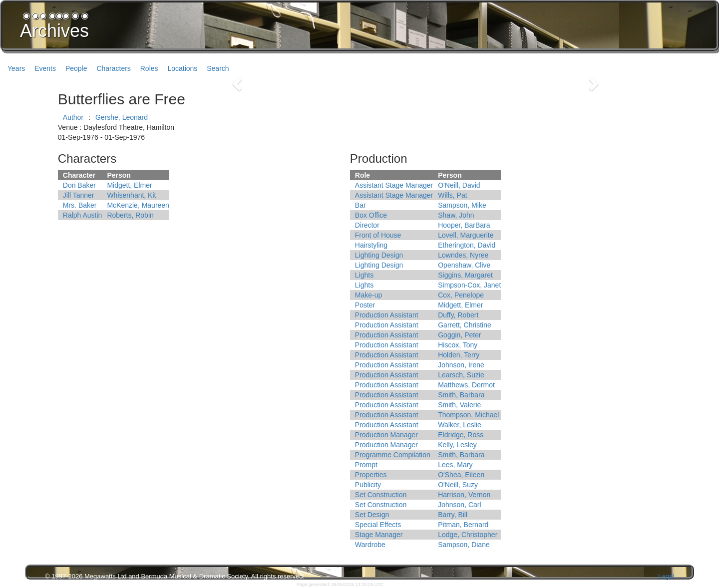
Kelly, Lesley (457, 445)
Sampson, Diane (464, 545)
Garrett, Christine (465, 325)
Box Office (371, 215)
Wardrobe (370, 545)
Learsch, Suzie (461, 375)
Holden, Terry (459, 355)
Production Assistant (387, 315)
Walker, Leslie (460, 425)
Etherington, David (467, 245)
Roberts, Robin (130, 215)
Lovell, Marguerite (466, 235)
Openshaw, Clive (464, 265)
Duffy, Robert (458, 315)
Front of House (378, 235)
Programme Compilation (393, 455)
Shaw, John (456, 215)
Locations (182, 68)
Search (218, 68)
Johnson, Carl (459, 505)
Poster (365, 305)
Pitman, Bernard (463, 525)
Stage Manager (379, 535)
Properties (371, 475)
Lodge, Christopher (468, 535)
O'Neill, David (459, 185)
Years (16, 68)
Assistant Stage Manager (394, 185)
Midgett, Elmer (129, 185)
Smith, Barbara (461, 395)
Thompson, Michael (468, 415)
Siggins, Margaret (465, 275)
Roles (149, 68)
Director (367, 225)
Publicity (368, 485)
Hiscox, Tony (458, 345)
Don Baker (79, 185)
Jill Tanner (79, 195)
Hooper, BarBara (464, 225)
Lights (364, 275)
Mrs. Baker (80, 205)
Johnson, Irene (461, 365)
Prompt (366, 465)
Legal (666, 576)
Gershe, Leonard (122, 117)
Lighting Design (379, 255)
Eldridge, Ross (461, 435)
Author (73, 117)
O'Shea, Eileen (461, 475)
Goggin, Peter (459, 335)
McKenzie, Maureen (138, 205)
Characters (113, 68)
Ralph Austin (83, 215)
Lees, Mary (455, 465)
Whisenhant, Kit (131, 195)
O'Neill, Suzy (458, 485)
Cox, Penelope (461, 295)
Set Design (372, 515)
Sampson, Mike (462, 205)
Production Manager (386, 435)
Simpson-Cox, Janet (469, 285)
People (76, 68)
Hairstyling (371, 245)
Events (45, 68)
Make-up (368, 295)
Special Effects (378, 525)
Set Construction (381, 495)
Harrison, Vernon (464, 495)
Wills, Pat (452, 195)
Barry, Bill (453, 515)
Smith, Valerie (459, 405)
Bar (360, 205)
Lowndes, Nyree (463, 255)
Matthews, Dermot (466, 385)
